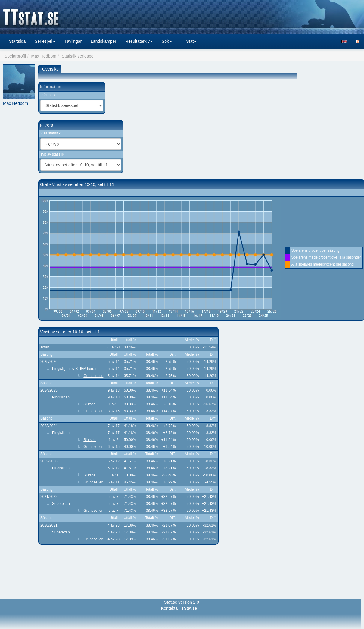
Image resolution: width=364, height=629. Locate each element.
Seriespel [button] (45, 41)
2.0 (196, 602)
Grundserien (93, 376)
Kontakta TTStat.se (179, 608)
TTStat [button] (189, 41)
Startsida (17, 41)
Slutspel (90, 404)
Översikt (50, 69)
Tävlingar (73, 41)
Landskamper (103, 41)
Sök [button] (167, 41)
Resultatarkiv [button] (139, 41)
